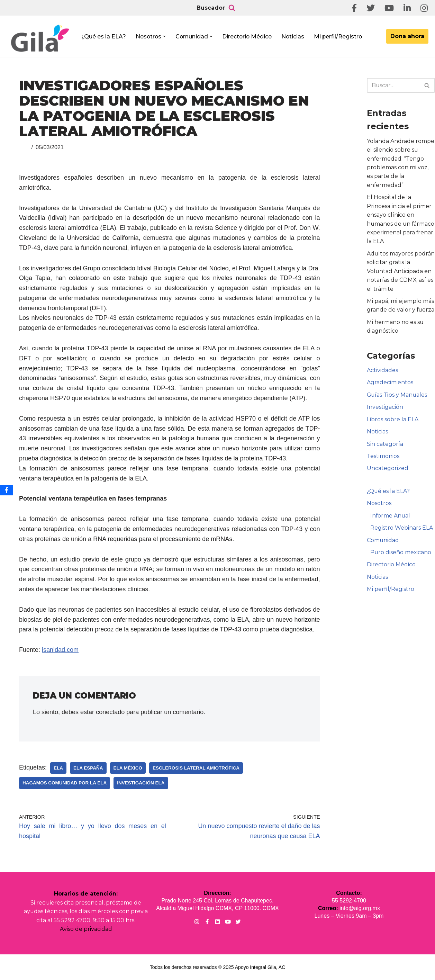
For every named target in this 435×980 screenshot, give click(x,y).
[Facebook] (7, 490)
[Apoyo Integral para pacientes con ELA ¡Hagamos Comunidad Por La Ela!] (40, 39)
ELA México (128, 768)
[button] (165, 36)
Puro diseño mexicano (401, 554)
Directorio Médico (249, 37)
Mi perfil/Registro (341, 37)
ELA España (88, 768)
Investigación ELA (141, 783)
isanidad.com (60, 650)
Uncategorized (388, 470)
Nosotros (379, 505)
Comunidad (383, 542)
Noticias (296, 37)
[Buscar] (232, 8)
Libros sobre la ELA (393, 421)
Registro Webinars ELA (402, 530)
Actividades (382, 372)
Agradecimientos (390, 384)
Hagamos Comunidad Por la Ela (65, 783)
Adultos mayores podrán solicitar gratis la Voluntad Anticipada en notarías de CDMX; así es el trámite (401, 272)
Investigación (385, 408)
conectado (110, 712)
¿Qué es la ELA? (104, 37)
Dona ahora (407, 36)
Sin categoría (385, 445)
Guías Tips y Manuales (397, 396)
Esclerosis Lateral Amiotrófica (196, 768)
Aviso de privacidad (86, 929)
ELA (58, 768)
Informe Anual (391, 517)
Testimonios (383, 458)
